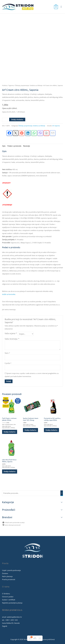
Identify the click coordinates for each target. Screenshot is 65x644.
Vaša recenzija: (12, 339)
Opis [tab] (4, 146)
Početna (5, 85)
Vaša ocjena (11, 333)
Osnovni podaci (8, 597)
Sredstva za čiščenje (36, 85)
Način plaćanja (7, 576)
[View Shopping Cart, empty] (56, 7)
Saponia (57, 126)
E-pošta (8, 363)
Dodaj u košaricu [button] (10, 432)
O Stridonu (6, 594)
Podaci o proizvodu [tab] (14, 146)
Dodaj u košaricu (17, 119)
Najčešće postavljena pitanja (12, 603)
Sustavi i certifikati (9, 600)
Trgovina (11, 85)
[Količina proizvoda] (5, 120)
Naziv (7, 353)
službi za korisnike (9, 294)
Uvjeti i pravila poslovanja (11, 570)
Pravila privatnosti (9, 579)
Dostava (5, 573)
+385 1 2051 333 (11, 620)
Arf (53, 126)
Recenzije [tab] (27, 146)
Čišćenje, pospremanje (22, 85)
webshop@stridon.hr (14, 617)
